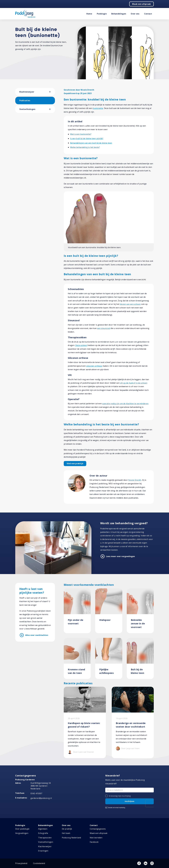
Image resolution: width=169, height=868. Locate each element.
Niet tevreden (96, 838)
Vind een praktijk (75, 463)
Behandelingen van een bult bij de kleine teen (91, 143)
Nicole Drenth (135, 480)
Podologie (102, 14)
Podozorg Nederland (71, 838)
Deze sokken (81, 345)
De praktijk (67, 829)
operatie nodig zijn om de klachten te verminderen (125, 404)
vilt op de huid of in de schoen (134, 383)
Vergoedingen (22, 833)
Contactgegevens (98, 829)
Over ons (135, 14)
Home (89, 14)
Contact (148, 14)
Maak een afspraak (141, 4)
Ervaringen (43, 851)
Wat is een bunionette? (81, 134)
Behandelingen (119, 14)
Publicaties (25, 100)
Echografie (43, 833)
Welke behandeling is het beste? (85, 147)
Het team (66, 833)
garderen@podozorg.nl (41, 798)
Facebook (94, 842)
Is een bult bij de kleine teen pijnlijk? (87, 138)
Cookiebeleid (39, 863)
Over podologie (22, 829)
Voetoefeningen (27, 109)
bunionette (98, 108)
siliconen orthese (94, 366)
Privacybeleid (21, 863)
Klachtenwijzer (27, 92)
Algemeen (43, 829)
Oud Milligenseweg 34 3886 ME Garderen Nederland (41, 786)
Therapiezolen (45, 838)
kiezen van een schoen (130, 304)
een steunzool (104, 328)
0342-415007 (36, 793)
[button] (52, 92)
